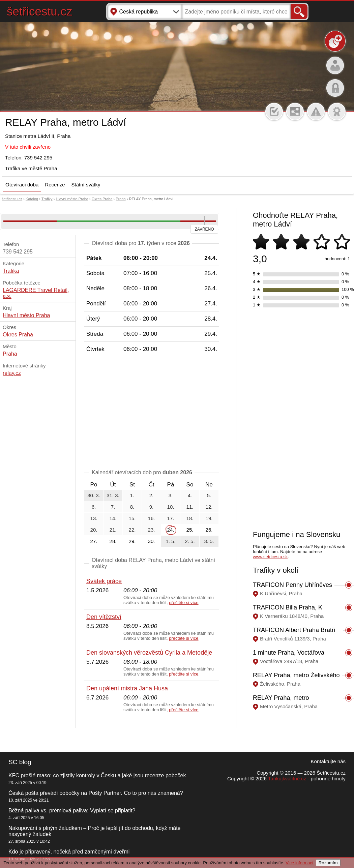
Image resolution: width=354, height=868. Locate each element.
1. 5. (170, 541)
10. (171, 507)
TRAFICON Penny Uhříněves (292, 585)
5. (209, 495)
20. (94, 530)
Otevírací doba (22, 185)
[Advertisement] (152, 412)
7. (113, 507)
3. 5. (209, 541)
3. (171, 495)
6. (94, 507)
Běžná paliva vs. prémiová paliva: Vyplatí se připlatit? (72, 811)
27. (94, 541)
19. (209, 518)
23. (152, 530)
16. (152, 518)
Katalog (32, 199)
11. (190, 507)
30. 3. (94, 495)
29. (132, 541)
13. (94, 518)
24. (171, 530)
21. (113, 530)
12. (209, 507)
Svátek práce (104, 581)
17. (171, 518)
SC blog (20, 762)
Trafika (11, 271)
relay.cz (12, 373)
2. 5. (190, 541)
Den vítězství (104, 617)
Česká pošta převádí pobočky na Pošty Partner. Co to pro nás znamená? (96, 793)
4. (190, 495)
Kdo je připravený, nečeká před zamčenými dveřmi (69, 852)
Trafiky (47, 199)
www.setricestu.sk (270, 557)
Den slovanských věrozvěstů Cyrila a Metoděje (149, 653)
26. (209, 530)
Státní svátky (86, 185)
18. (190, 518)
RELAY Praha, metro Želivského (296, 675)
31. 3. (113, 495)
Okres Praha (102, 199)
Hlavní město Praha (72, 199)
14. (113, 518)
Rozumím (328, 863)
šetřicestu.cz (40, 11)
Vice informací (299, 863)
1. (132, 495)
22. (132, 530)
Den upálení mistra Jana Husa (127, 688)
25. (190, 530)
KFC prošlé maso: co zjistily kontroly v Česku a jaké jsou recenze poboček (97, 775)
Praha (121, 199)
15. (132, 518)
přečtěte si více (184, 603)
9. (152, 507)
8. (132, 507)
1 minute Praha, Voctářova (289, 653)
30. (152, 541)
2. (152, 495)
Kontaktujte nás (328, 761)
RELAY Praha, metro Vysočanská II (281, 701)
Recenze (55, 185)
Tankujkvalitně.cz (287, 779)
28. (113, 541)
